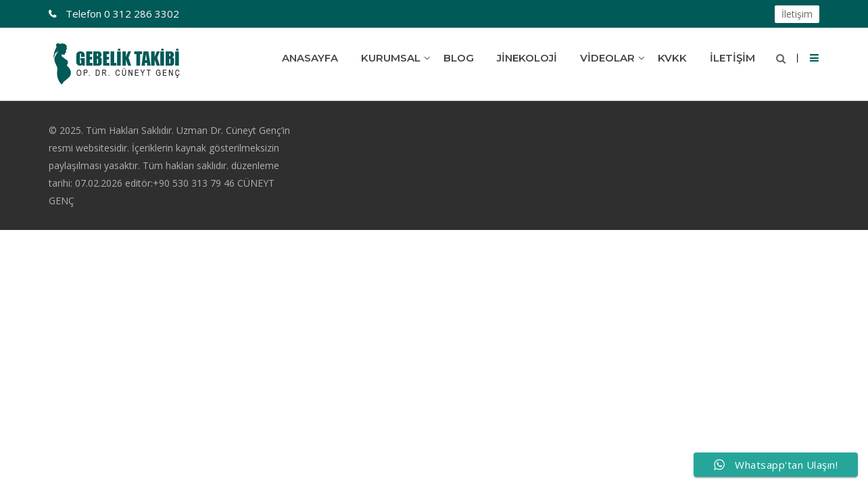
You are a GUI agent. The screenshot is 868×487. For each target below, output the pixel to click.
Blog (459, 58)
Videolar (607, 58)
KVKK (672, 58)
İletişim (797, 14)
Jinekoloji (527, 58)
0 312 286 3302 (121, 14)
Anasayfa (310, 58)
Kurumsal (391, 58)
